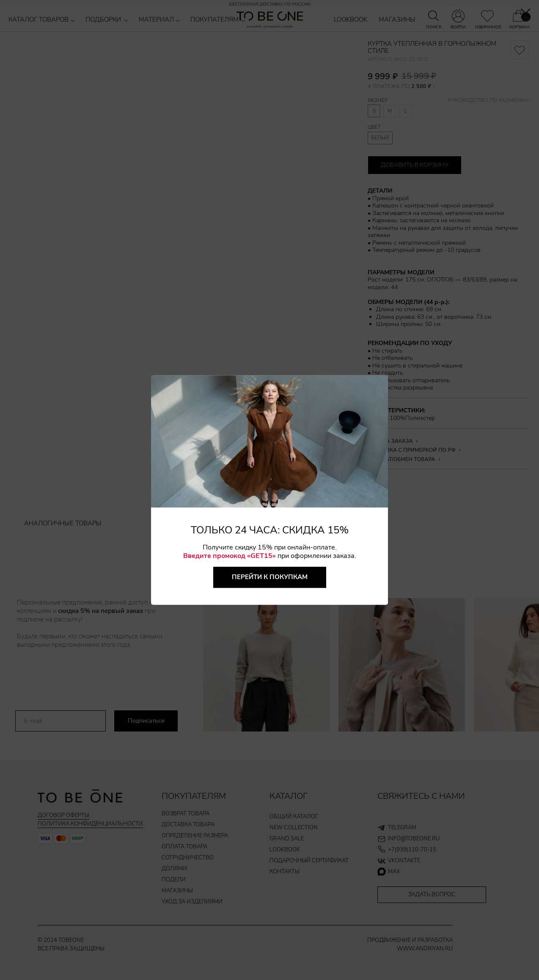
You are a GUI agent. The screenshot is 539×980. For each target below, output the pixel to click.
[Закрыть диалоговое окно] (526, 13)
